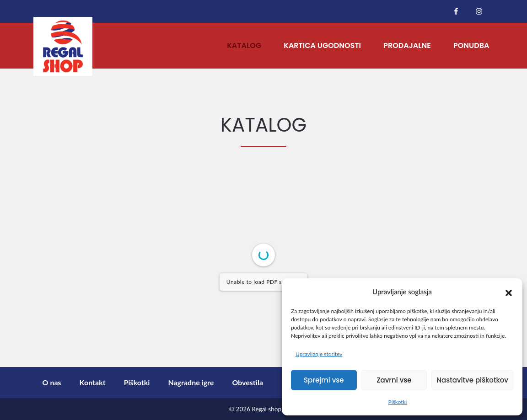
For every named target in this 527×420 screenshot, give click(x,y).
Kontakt (93, 382)
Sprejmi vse (324, 380)
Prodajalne (407, 45)
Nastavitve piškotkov (472, 380)
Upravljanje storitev (319, 354)
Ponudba (471, 45)
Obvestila (247, 382)
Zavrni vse (394, 380)
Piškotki (398, 402)
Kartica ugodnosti (322, 45)
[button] (509, 292)
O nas (52, 382)
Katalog (244, 45)
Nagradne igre (191, 382)
